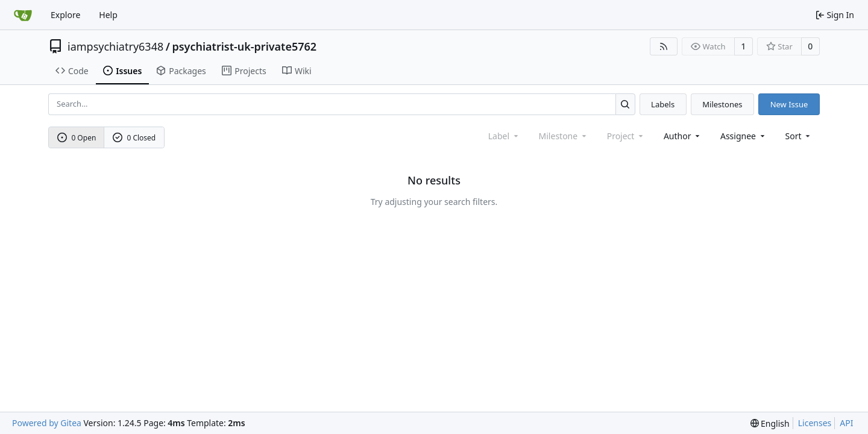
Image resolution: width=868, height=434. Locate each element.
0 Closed (134, 138)
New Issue (789, 104)
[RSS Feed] (664, 46)
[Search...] (625, 104)
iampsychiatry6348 (115, 46)
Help (108, 15)
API (846, 423)
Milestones (722, 104)
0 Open (77, 138)
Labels (663, 104)
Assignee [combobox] (744, 136)
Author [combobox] (683, 136)
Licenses (815, 423)
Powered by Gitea (47, 423)
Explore (65, 15)
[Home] (23, 15)
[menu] (799, 136)
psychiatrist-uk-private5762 (244, 46)
